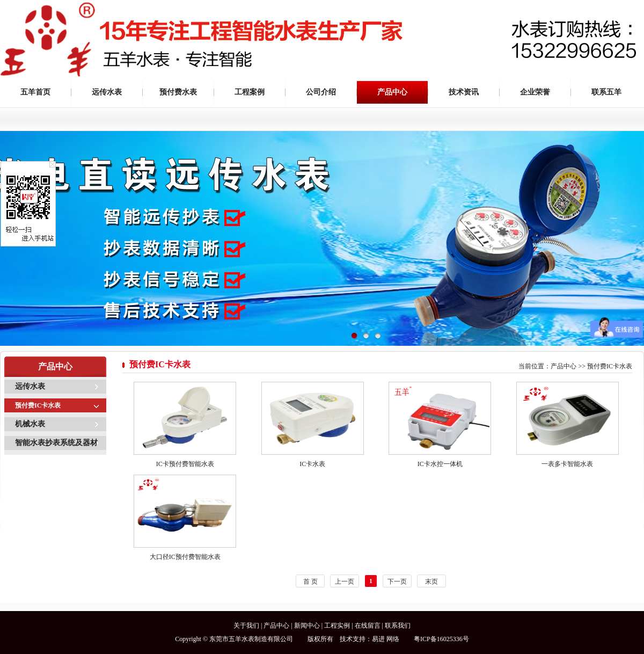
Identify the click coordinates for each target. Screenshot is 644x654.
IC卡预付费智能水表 (185, 464)
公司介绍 (321, 92)
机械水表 (30, 424)
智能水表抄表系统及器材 (56, 443)
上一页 (345, 582)
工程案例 (250, 92)
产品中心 (392, 92)
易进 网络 (386, 639)
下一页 (397, 582)
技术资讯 (464, 92)
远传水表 (107, 92)
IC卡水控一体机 (440, 464)
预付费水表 (178, 92)
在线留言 (368, 626)
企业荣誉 (535, 92)
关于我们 (246, 626)
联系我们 (398, 626)
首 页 (310, 582)
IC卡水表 (312, 464)
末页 (431, 582)
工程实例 (337, 626)
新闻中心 (307, 626)
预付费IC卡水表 (38, 405)
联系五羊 (606, 92)
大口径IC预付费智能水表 (185, 557)
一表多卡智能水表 (567, 464)
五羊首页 (35, 92)
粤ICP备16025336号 (441, 639)
